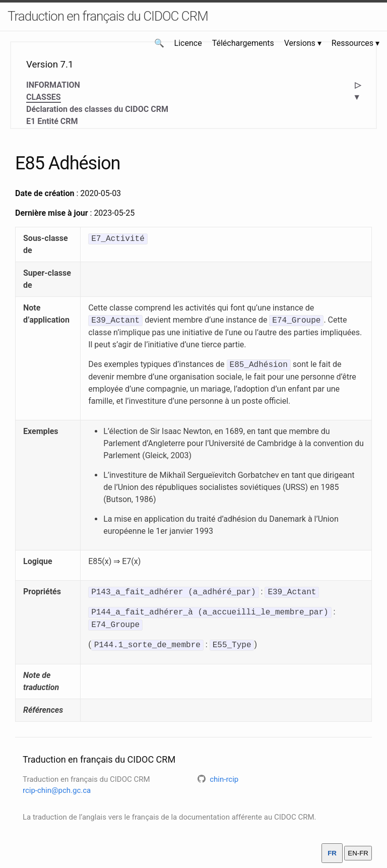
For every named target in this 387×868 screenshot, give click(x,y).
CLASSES (44, 98)
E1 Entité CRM (52, 121)
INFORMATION (53, 85)
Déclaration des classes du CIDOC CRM (97, 109)
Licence (188, 43)
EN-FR (358, 853)
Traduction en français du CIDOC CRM (108, 16)
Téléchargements (243, 43)
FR (332, 853)
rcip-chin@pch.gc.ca (57, 790)
